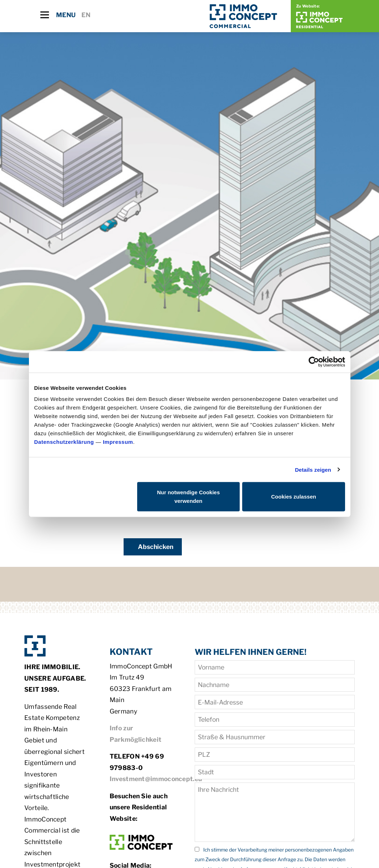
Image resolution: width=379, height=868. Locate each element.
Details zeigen (313, 469)
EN (86, 15)
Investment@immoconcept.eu (156, 779)
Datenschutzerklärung (64, 442)
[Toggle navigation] (45, 15)
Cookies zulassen (294, 497)
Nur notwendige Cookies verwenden (188, 497)
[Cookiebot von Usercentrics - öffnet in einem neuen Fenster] (314, 362)
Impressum (118, 442)
